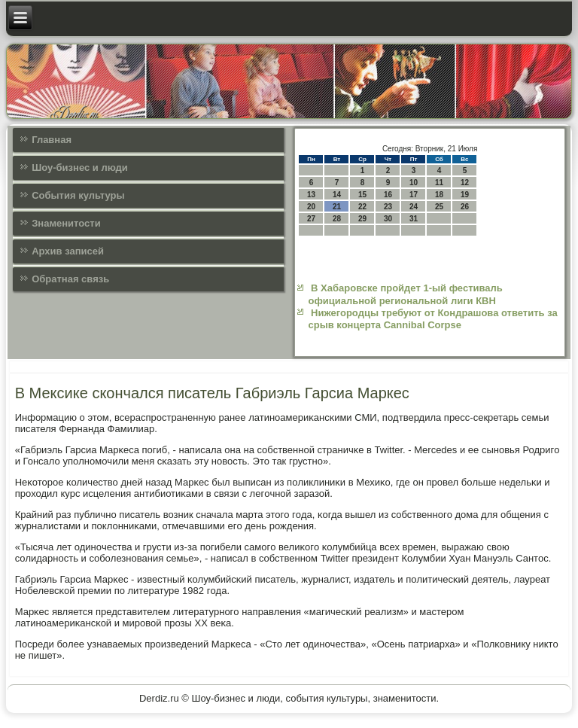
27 (311, 219)
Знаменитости (66, 223)
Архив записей (68, 251)
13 (311, 195)
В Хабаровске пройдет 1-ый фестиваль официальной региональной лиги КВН (405, 294)
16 (388, 195)
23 (388, 207)
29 (362, 219)
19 (465, 195)
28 (337, 219)
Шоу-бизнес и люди (80, 168)
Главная (52, 140)
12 (465, 183)
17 (414, 195)
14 (337, 195)
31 (414, 219)
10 (414, 183)
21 (337, 207)
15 (362, 195)
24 (414, 207)
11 (439, 183)
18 (439, 195)
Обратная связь (70, 279)
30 (388, 219)
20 (311, 207)
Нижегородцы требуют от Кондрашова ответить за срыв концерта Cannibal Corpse (432, 319)
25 (439, 207)
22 (362, 207)
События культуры (78, 195)
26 (465, 207)
